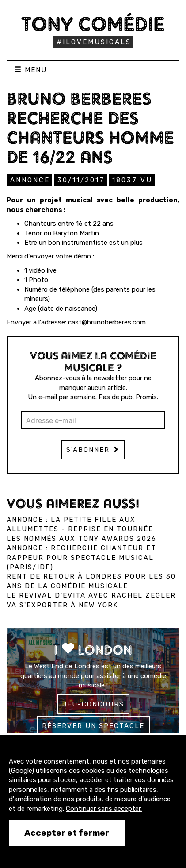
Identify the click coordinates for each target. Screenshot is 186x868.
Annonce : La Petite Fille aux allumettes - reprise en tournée (80, 524)
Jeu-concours (93, 704)
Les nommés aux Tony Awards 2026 (82, 539)
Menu (31, 70)
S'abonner (93, 450)
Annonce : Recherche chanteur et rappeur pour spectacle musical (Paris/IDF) (82, 557)
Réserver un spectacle (93, 726)
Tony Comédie (93, 24)
